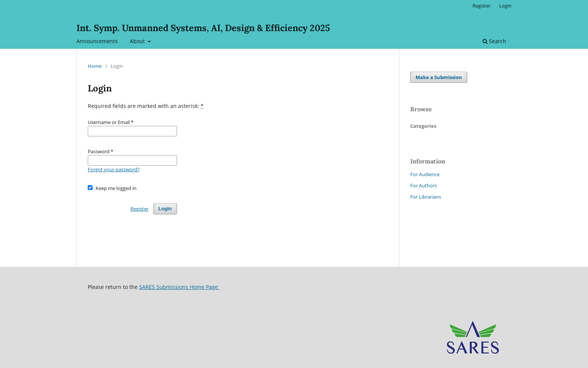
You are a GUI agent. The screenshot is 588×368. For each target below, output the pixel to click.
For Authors (424, 185)
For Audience (425, 174)
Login (505, 6)
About (138, 41)
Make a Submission (439, 77)
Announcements (97, 41)
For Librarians (426, 197)
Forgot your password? (114, 169)
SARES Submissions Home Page (179, 287)
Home (95, 66)
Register (481, 6)
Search (494, 41)
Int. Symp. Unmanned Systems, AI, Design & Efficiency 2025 (203, 28)
